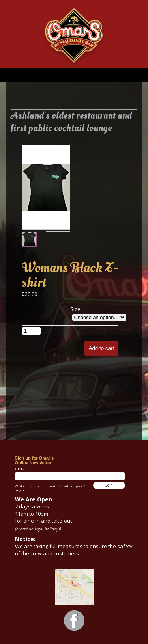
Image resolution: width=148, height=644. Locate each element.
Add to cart (101, 348)
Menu (74, 75)
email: (22, 468)
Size (75, 309)
